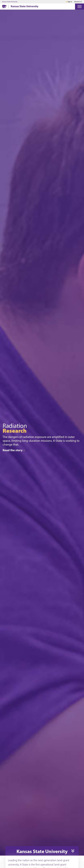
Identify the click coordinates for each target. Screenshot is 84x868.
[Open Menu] (80, 7)
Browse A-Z (78, 2)
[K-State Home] (4, 6)
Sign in (70, 2)
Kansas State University (10, 2)
